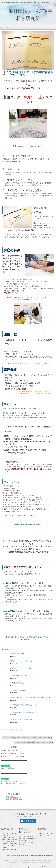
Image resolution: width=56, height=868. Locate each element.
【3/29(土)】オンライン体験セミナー (21, 720)
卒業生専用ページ (24, 300)
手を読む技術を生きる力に (10, 781)
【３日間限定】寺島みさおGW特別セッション (24, 705)
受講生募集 (19, 730)
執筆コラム (23, 845)
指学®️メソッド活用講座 (17, 654)
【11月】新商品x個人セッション (20, 683)
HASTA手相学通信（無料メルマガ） (12, 768)
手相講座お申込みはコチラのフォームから (28, 525)
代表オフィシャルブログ (27, 843)
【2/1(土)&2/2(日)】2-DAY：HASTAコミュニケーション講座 (34, 742)
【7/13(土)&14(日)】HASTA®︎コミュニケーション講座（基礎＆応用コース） (27, 738)
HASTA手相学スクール (27, 837)
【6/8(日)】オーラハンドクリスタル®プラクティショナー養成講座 (30, 698)
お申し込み (20, 639)
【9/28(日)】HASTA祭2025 (18, 690)
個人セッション (11, 614)
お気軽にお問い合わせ (35, 637)
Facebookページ (25, 841)
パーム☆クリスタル (45, 835)
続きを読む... (28, 821)
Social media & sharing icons (19, 867)
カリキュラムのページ (19, 515)
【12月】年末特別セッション (19, 676)
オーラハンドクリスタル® (47, 833)
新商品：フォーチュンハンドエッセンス (22, 661)
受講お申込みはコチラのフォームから (28, 146)
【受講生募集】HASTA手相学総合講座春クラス (24, 712)
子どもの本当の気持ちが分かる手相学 (13, 783)
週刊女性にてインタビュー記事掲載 (21, 668)
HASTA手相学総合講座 (10, 730)
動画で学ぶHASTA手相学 (27, 839)
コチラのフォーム (22, 595)
